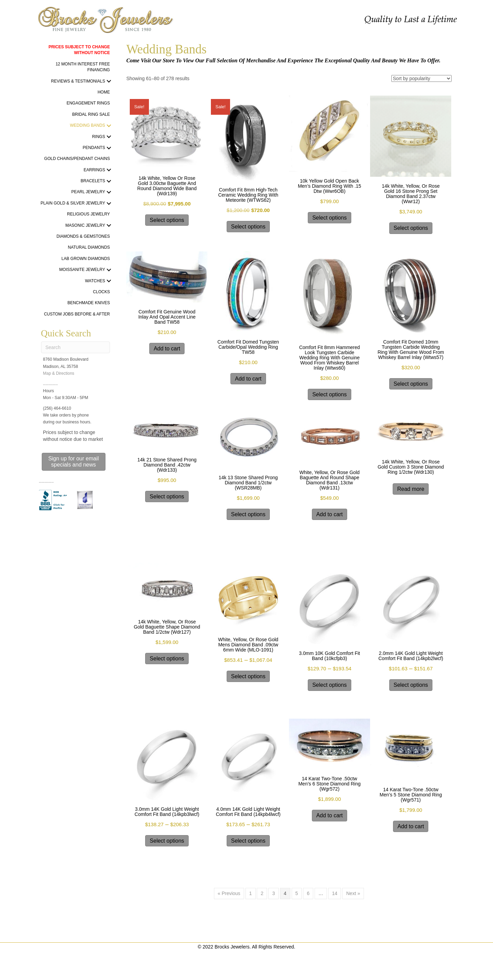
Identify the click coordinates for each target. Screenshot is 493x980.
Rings (99, 137)
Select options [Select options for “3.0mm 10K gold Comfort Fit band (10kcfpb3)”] (330, 685)
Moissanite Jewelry (82, 270)
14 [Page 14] (335, 893)
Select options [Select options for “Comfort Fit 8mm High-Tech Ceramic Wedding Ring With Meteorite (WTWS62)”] (248, 227)
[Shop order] (421, 78)
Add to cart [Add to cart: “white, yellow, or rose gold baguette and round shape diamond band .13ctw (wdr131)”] (330, 514)
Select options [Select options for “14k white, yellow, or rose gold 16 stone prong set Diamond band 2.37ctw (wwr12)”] (411, 228)
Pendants (94, 148)
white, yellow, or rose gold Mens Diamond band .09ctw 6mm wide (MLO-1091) (248, 645)
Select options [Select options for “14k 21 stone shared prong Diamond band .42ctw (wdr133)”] (167, 497)
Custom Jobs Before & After (77, 314)
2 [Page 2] (262, 893)
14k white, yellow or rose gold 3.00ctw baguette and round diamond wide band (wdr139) (167, 186)
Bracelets (93, 181)
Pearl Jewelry (88, 192)
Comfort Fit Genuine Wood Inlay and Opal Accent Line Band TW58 (167, 317)
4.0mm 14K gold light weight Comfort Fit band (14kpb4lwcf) (248, 812)
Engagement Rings (88, 103)
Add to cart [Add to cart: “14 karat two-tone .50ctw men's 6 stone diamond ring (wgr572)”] (330, 815)
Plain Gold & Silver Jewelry (73, 203)
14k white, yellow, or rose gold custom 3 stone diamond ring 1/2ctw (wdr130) (411, 467)
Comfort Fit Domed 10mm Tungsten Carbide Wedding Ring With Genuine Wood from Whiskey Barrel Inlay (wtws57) (411, 350)
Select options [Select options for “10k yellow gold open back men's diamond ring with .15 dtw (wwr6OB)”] (330, 218)
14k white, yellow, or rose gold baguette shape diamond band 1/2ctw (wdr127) (167, 627)
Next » (353, 893)
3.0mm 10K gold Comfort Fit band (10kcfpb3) (329, 656)
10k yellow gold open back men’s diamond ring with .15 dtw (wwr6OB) (330, 186)
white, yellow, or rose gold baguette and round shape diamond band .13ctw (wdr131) (329, 480)
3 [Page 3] (274, 893)
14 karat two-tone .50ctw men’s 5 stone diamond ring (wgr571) (411, 795)
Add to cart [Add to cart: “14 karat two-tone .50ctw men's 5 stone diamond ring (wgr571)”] (411, 826)
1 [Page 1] (251, 893)
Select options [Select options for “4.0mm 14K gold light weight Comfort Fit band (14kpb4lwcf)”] (248, 841)
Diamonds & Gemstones (83, 236)
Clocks (102, 292)
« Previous (229, 893)
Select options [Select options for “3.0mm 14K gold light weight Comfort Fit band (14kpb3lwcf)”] (167, 841)
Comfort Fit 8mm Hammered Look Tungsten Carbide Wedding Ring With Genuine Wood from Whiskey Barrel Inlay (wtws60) (330, 358)
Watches (95, 281)
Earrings (94, 170)
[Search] (75, 347)
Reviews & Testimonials (78, 81)
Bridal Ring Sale (91, 114)
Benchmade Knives (89, 303)
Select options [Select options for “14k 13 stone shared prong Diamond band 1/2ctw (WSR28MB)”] (248, 514)
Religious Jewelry (89, 214)
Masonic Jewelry (85, 225)
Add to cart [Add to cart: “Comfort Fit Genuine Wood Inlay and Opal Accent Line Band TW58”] (167, 349)
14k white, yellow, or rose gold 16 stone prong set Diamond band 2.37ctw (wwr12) (411, 194)
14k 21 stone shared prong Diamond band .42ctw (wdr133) (167, 465)
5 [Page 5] (297, 893)
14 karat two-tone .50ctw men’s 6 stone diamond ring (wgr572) (329, 784)
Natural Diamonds (89, 247)
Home (104, 92)
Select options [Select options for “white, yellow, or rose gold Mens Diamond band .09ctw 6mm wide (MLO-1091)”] (248, 676)
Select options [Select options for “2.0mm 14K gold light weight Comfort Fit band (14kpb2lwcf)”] (411, 685)
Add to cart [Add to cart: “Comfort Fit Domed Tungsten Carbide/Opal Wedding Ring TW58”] (248, 379)
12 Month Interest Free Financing (83, 67)
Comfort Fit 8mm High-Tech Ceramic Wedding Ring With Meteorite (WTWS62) (248, 195)
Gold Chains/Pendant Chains (77, 159)
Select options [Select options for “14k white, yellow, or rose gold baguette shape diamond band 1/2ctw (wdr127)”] (167, 659)
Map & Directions (59, 373)
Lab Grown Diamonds (86, 259)
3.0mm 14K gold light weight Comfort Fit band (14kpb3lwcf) (167, 812)
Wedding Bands (87, 125)
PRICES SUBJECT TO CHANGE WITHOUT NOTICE (79, 50)
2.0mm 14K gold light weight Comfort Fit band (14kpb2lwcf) (411, 656)
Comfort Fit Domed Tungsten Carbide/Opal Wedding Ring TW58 (248, 347)
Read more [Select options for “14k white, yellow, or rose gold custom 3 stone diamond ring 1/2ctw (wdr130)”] (411, 489)
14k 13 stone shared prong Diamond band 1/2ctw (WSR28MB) (248, 483)
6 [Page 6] (308, 893)
